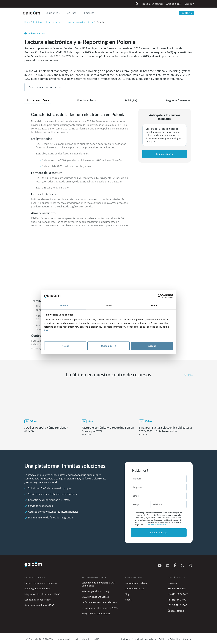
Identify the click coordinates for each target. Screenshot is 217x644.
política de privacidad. (157, 525)
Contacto (187, 13)
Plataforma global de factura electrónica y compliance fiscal (63, 22)
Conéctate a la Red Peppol (38, 600)
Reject (65, 346)
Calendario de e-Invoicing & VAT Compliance (98, 584)
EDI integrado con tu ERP (37, 588)
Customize (109, 346)
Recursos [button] (71, 13)
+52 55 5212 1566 (177, 605)
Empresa (89, 13)
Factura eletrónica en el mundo (41, 583)
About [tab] (154, 305)
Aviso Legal (151, 639)
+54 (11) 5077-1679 (178, 594)
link (46, 330)
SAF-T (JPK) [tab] (131, 100)
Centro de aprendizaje (136, 583)
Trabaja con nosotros (153, 4)
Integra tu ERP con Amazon (96, 613)
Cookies (187, 639)
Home (27, 22)
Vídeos (128, 600)
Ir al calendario (165, 154)
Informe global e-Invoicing (95, 591)
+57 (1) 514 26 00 (177, 600)
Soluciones (52, 13)
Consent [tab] (63, 305)
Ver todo (188, 375)
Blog (127, 594)
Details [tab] (108, 305)
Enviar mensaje (159, 533)
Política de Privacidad (170, 639)
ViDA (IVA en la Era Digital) (95, 597)
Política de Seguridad (132, 639)
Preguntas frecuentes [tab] (178, 100)
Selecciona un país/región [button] (43, 87)
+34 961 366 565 (177, 588)
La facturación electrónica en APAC (100, 608)
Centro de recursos (134, 588)
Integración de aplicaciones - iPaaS (42, 594)
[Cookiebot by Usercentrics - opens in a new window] (160, 296)
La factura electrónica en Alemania (100, 602)
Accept (152, 346)
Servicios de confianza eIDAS (39, 605)
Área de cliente (174, 4)
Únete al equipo (176, 611)
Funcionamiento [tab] (87, 100)
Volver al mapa (35, 33)
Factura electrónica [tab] (38, 100)
